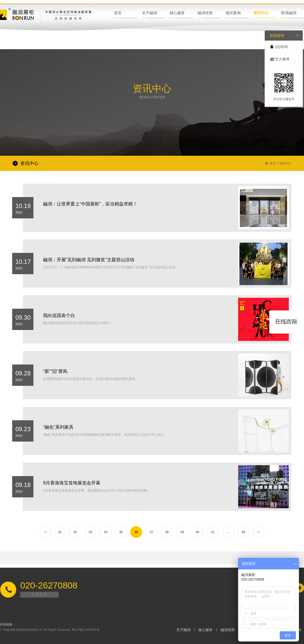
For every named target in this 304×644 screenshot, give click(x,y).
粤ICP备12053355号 (86, 630)
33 (90, 532)
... (228, 532)
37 (151, 532)
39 (182, 532)
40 (197, 532)
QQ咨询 (281, 47)
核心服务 (177, 13)
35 (121, 532)
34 (106, 532)
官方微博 (282, 59)
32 (75, 532)
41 (213, 532)
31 (60, 532)
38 (167, 532)
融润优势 (205, 13)
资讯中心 (261, 13)
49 (243, 532)
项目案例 (233, 13)
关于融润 (149, 13)
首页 (118, 13)
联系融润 (289, 13)
